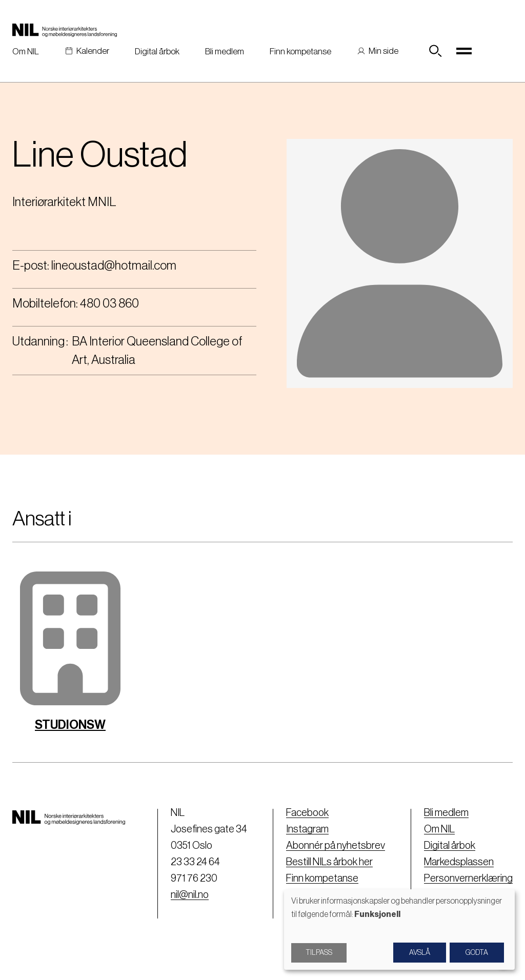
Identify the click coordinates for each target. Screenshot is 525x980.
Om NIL (26, 52)
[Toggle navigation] (464, 51)
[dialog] (399, 930)
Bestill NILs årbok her (329, 862)
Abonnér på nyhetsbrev (336, 846)
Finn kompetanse (300, 52)
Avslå (420, 953)
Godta (477, 953)
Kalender (93, 51)
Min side (383, 51)
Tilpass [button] (319, 953)
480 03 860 (109, 303)
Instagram (307, 829)
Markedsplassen (459, 862)
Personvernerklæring (468, 879)
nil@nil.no (190, 895)
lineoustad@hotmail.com (114, 266)
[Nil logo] (65, 30)
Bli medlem (225, 52)
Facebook (307, 813)
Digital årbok (157, 52)
